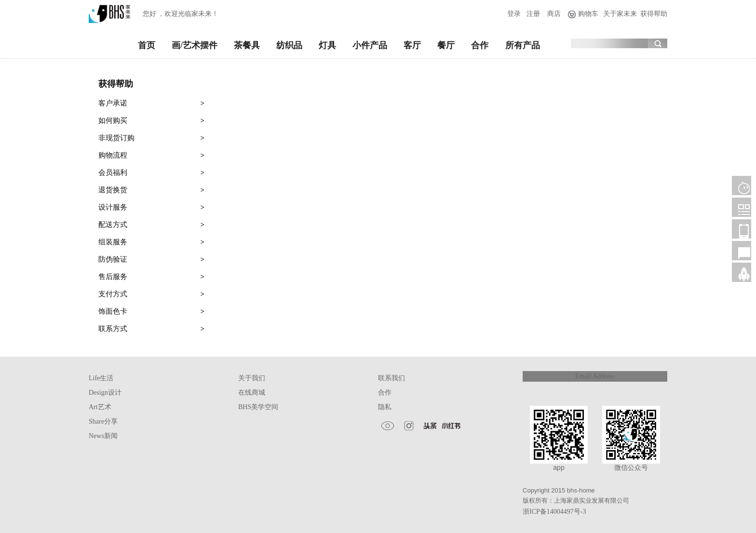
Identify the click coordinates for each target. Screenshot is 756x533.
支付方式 (151, 294)
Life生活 (101, 378)
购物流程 (151, 155)
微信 (742, 207)
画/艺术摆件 (195, 45)
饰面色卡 (151, 311)
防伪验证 (151, 259)
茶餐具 (247, 45)
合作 (480, 45)
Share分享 (103, 421)
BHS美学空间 (258, 407)
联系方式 (151, 329)
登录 (514, 14)
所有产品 (523, 45)
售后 (742, 251)
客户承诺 (151, 103)
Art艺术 (100, 407)
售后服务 (151, 277)
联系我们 (391, 378)
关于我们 (252, 378)
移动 (742, 229)
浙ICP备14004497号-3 (554, 512)
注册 (533, 14)
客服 (742, 186)
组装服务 (151, 242)
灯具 (327, 45)
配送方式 (151, 225)
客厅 (412, 45)
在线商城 (252, 393)
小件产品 (370, 45)
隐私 (385, 407)
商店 (554, 14)
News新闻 (103, 436)
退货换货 (151, 190)
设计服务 (151, 207)
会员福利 (151, 173)
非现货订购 (151, 138)
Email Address (595, 376)
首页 (147, 45)
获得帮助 (654, 14)
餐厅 (446, 45)
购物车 (588, 14)
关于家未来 (620, 14)
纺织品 (289, 45)
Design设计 (105, 393)
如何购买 (151, 120)
